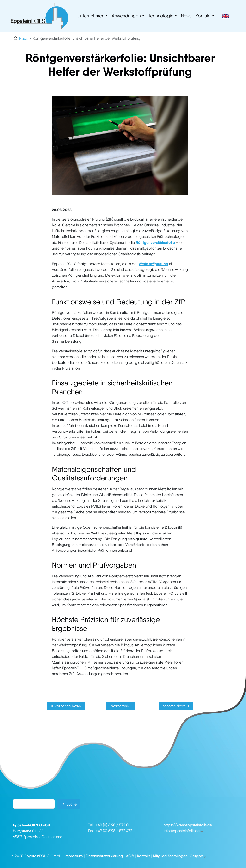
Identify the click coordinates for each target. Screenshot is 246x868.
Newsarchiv (120, 706)
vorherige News (68, 706)
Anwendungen (126, 16)
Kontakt (203, 16)
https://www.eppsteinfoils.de (188, 825)
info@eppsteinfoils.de (183, 831)
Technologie (161, 16)
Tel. (92, 825)
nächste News (174, 706)
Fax (92, 831)
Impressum (74, 856)
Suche (71, 804)
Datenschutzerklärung (104, 856)
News (186, 16)
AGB (130, 856)
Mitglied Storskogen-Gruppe (180, 856)
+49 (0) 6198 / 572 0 (112, 825)
